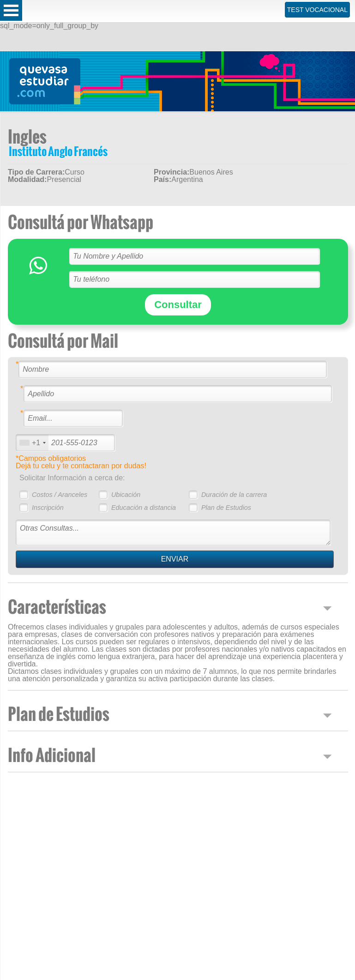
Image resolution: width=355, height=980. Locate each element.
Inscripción (48, 508)
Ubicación (126, 495)
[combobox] (32, 443)
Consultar (178, 305)
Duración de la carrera (234, 495)
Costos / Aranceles (60, 495)
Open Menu (11, 10)
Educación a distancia (144, 508)
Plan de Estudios (226, 508)
